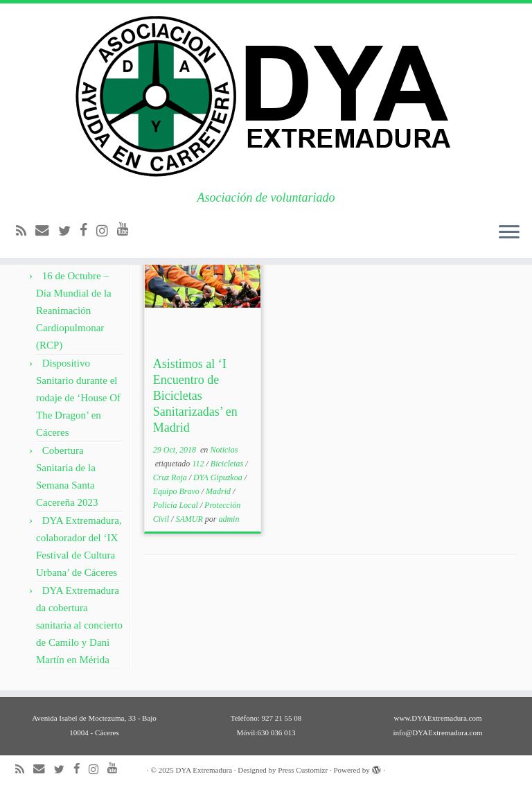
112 (199, 464)
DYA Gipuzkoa (219, 477)
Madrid (219, 491)
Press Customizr (303, 770)
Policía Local (177, 505)
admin (229, 519)
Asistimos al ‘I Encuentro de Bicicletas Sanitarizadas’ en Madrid (195, 396)
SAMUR (190, 519)
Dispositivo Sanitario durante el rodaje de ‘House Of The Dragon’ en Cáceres (78, 398)
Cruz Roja (171, 477)
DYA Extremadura (204, 770)
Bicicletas (228, 464)
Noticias (224, 450)
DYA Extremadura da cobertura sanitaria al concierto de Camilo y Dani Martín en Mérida (79, 625)
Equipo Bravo (177, 491)
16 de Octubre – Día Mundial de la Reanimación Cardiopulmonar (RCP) (74, 310)
